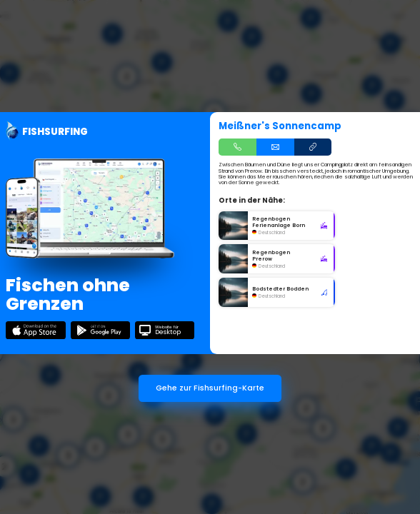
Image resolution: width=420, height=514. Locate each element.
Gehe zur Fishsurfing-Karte (210, 388)
